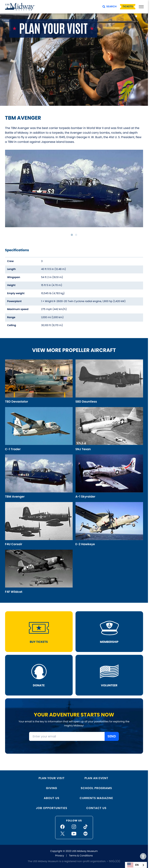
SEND (112, 736)
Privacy (60, 856)
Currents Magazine (96, 798)
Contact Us (96, 808)
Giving (52, 788)
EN (133, 865)
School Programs (96, 788)
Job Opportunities (51, 808)
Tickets (128, 7)
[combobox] (136, 865)
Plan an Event (96, 778)
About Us (51, 798)
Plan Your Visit (51, 778)
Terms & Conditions (81, 856)
